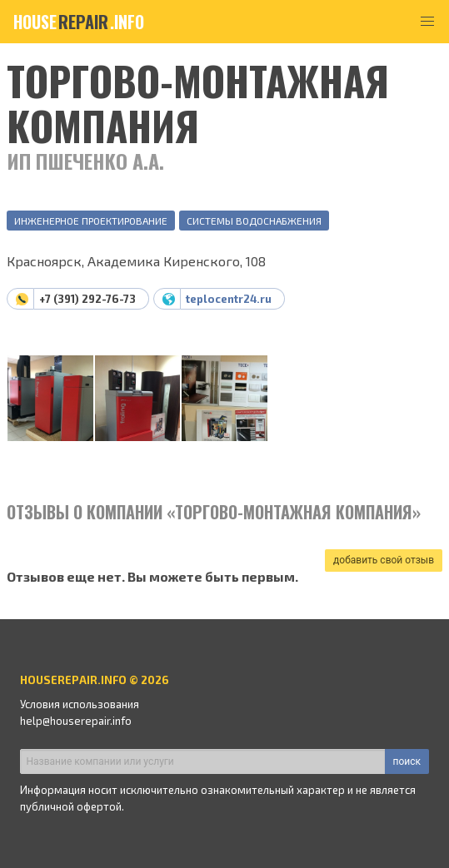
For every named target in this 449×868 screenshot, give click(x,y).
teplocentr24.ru (229, 299)
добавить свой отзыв (384, 560)
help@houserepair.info (76, 721)
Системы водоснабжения (254, 221)
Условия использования (80, 704)
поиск (407, 761)
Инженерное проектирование (91, 221)
